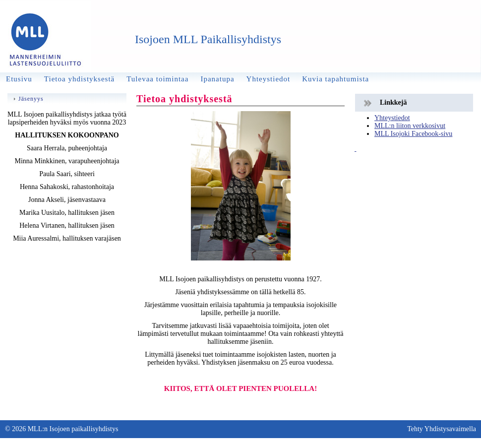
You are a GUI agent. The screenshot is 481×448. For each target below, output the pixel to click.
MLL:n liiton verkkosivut (410, 126)
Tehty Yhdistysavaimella (442, 429)
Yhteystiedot (392, 118)
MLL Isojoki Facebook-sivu (413, 134)
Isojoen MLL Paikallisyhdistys (208, 39)
